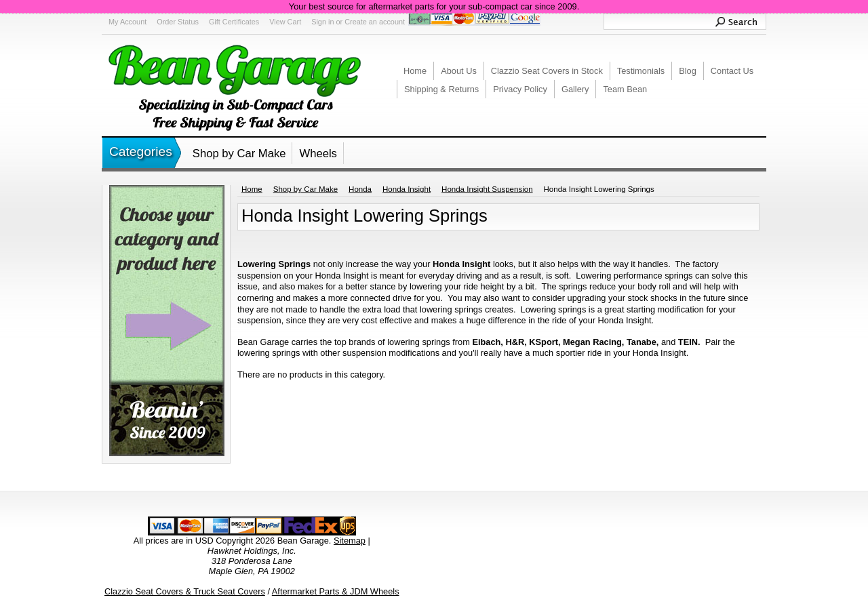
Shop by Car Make (239, 154)
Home (252, 189)
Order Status (178, 22)
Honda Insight (407, 189)
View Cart (285, 22)
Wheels (318, 154)
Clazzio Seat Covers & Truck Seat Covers (185, 591)
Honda (360, 189)
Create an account (375, 22)
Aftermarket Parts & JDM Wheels (336, 591)
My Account (127, 22)
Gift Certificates (234, 22)
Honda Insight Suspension (487, 189)
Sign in (322, 22)
